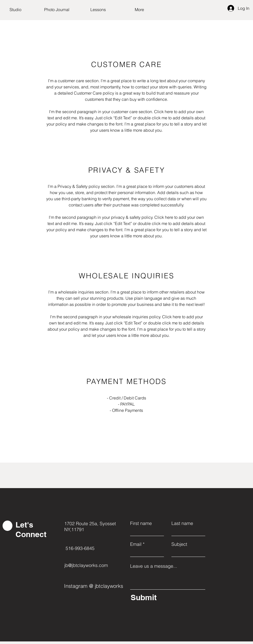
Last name (182, 523)
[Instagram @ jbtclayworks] (94, 586)
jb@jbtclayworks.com (86, 565)
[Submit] (167, 597)
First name (141, 523)
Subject (179, 544)
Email (136, 544)
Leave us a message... (154, 566)
